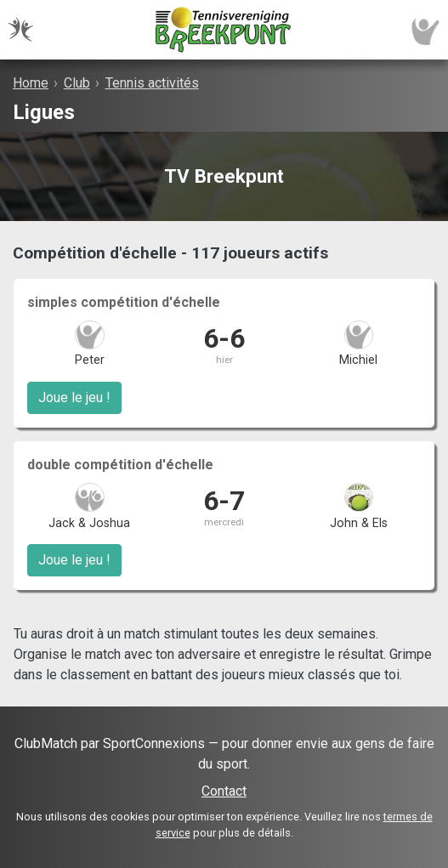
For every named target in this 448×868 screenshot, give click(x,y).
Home (31, 83)
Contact (224, 791)
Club (77, 83)
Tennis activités (152, 83)
